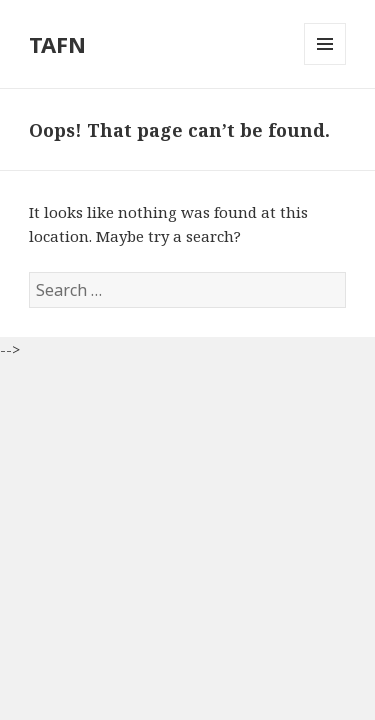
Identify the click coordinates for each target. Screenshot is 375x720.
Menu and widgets (325, 64)
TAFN (57, 44)
